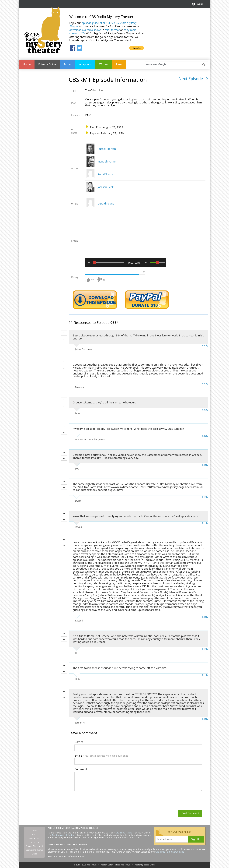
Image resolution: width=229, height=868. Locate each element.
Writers (104, 64)
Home (27, 64)
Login (197, 4)
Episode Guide (47, 64)
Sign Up (196, 840)
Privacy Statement (34, 846)
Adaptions (85, 64)
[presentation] (99, 801)
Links (119, 64)
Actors (68, 64)
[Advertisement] (178, 32)
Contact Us (34, 839)
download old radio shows (85, 30)
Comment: (81, 769)
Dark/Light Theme (34, 850)
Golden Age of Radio (63, 835)
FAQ (34, 835)
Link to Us (34, 842)
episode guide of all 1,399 (103, 25)
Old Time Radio (124, 833)
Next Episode (193, 79)
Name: (79, 742)
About (34, 831)
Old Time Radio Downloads (170, 852)
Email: (101, 756)
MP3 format (112, 30)
